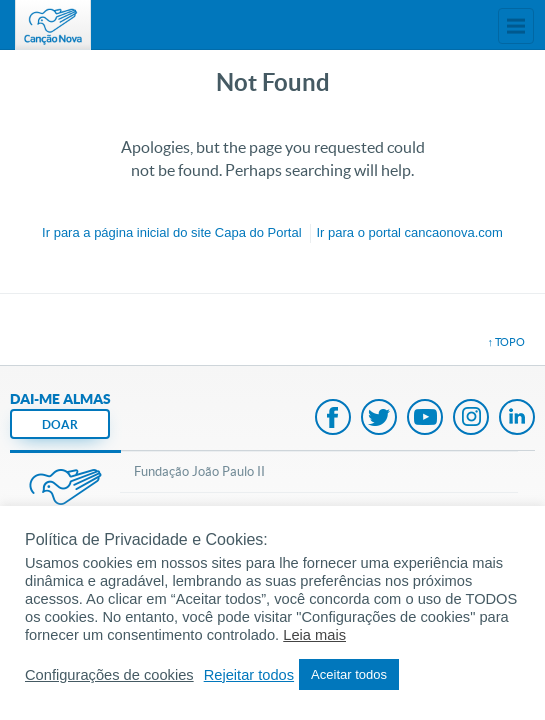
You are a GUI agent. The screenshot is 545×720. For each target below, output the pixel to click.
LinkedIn (517, 419)
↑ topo (507, 342)
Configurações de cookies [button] (109, 675)
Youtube (425, 419)
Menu (480, 26)
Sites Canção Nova (516, 26)
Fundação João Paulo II (199, 471)
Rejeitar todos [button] (249, 675)
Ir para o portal (409, 232)
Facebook (333, 419)
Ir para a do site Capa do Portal (171, 232)
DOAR (60, 424)
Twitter (379, 419)
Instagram (471, 419)
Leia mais (314, 635)
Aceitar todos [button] (349, 674)
